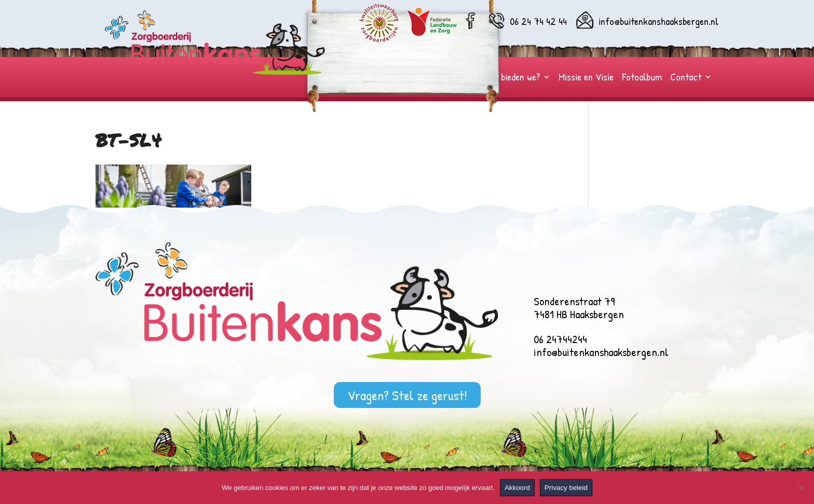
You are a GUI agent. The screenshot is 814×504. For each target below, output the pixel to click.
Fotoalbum (642, 78)
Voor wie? (447, 78)
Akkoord (517, 488)
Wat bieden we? (512, 78)
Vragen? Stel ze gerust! (407, 395)
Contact (686, 78)
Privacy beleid (566, 488)
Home (357, 78)
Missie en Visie (586, 78)
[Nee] (801, 488)
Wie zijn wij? (398, 78)
